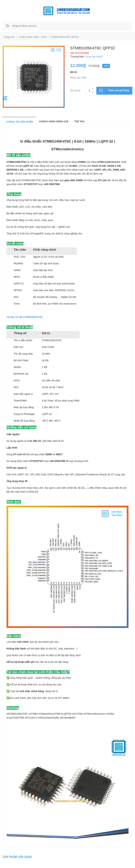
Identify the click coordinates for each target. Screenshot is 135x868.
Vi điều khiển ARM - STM (33, 37)
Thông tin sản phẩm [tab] (19, 122)
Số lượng (75, 90)
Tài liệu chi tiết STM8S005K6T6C (25, 317)
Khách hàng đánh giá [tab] (54, 121)
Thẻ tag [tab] (79, 121)
